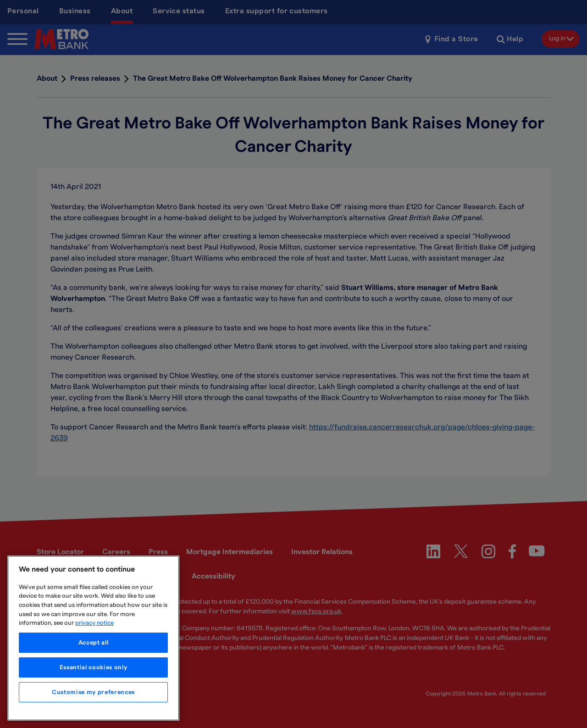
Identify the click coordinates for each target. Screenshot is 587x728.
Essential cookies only (93, 667)
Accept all (94, 643)
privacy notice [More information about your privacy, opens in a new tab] (94, 623)
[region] (93, 638)
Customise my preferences (93, 692)
